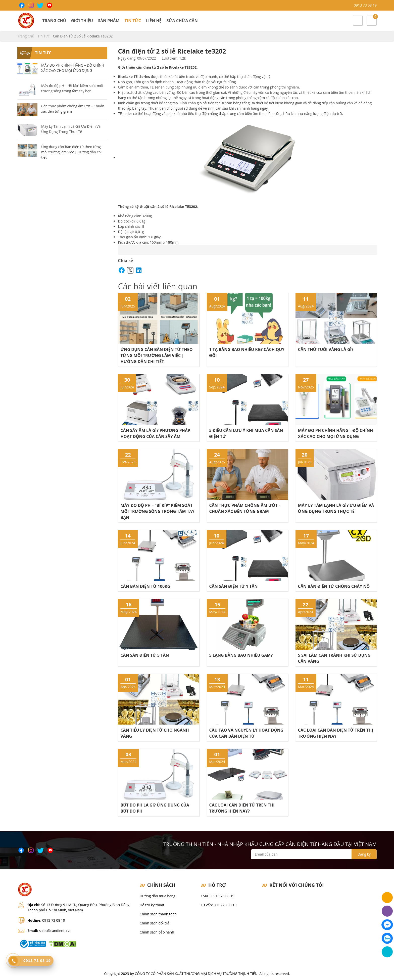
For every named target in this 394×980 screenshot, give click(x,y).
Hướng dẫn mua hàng (158, 896)
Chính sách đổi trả (155, 923)
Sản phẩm (109, 21)
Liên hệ (154, 21)
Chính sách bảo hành (157, 932)
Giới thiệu (82, 21)
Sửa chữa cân (182, 21)
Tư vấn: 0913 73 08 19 (219, 905)
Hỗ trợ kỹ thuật (152, 905)
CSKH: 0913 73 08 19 (218, 896)
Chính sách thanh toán (158, 914)
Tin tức (133, 21)
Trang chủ (54, 21)
